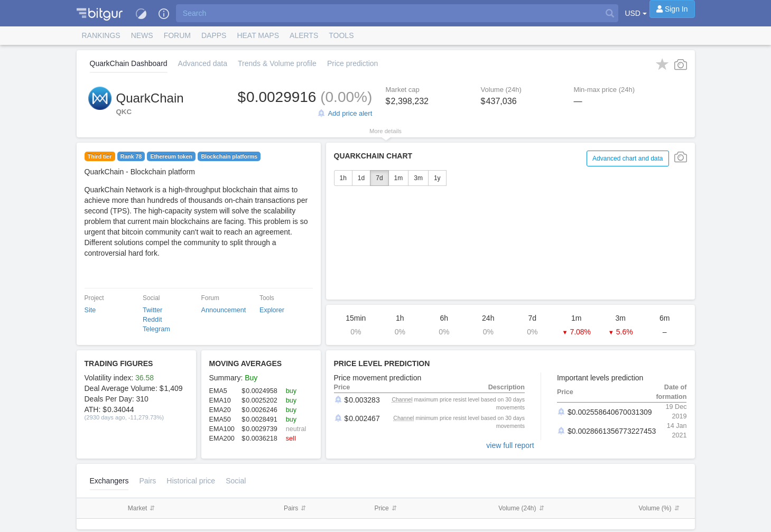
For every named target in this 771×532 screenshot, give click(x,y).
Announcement (224, 310)
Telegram (156, 329)
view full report (510, 445)
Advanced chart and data (628, 158)
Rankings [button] (101, 35)
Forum (177, 35)
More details (385, 131)
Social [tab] (236, 481)
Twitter (152, 310)
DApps (214, 35)
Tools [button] (341, 35)
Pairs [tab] (147, 481)
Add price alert (350, 113)
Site (90, 310)
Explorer (272, 310)
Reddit (152, 320)
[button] (100, 13)
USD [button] (635, 13)
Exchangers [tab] (109, 481)
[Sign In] (672, 9)
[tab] (191, 481)
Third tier (100, 156)
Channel (402, 399)
